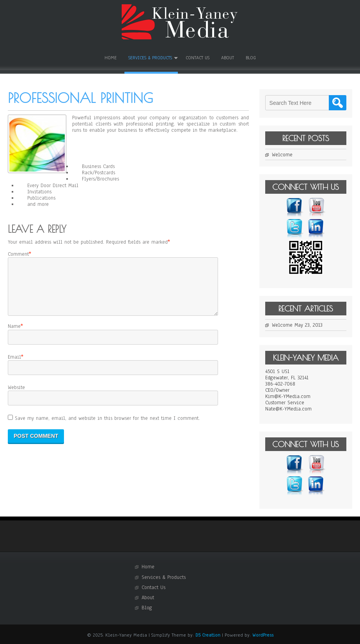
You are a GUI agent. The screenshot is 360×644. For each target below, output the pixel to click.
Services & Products (150, 58)
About (228, 58)
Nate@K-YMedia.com (288, 409)
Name (14, 336)
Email (14, 366)
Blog (251, 58)
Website (16, 397)
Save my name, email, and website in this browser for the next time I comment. (107, 428)
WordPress (263, 635)
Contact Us (198, 58)
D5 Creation (208, 635)
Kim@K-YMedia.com (288, 396)
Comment (18, 254)
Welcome (282, 155)
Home (111, 58)
